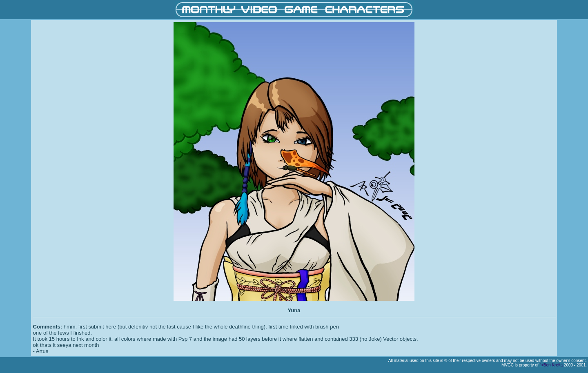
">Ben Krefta (551, 365)
